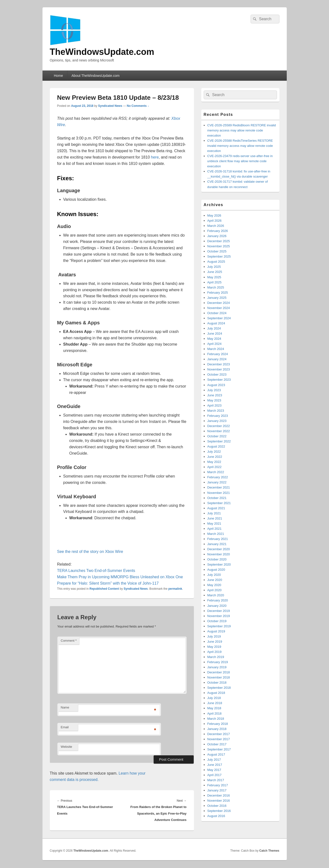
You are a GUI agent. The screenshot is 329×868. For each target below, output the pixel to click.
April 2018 (215, 713)
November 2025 (219, 246)
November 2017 (219, 739)
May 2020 (214, 585)
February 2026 (218, 231)
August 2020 (216, 570)
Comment (69, 641)
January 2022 (217, 482)
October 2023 (217, 374)
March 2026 (216, 226)
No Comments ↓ (138, 106)
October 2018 (217, 683)
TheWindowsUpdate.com (102, 52)
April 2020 (215, 590)
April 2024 (215, 344)
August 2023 (216, 385)
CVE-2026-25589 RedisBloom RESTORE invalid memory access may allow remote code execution (242, 130)
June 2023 (215, 395)
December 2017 (219, 734)
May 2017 (214, 770)
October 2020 (217, 559)
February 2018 (218, 724)
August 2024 (216, 323)
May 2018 (214, 708)
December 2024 (219, 303)
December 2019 (219, 611)
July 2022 (214, 452)
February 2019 (218, 662)
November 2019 (219, 616)
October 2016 (217, 806)
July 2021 (214, 513)
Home (58, 76)
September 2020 (219, 564)
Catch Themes (269, 851)
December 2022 (219, 426)
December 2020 (219, 549)
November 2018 (219, 677)
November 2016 (219, 801)
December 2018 (219, 672)
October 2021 (217, 498)
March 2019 (216, 657)
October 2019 (217, 621)
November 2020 (219, 554)
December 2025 (219, 241)
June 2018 (215, 703)
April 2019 (215, 652)
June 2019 (215, 642)
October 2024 (217, 313)
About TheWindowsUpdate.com (96, 76)
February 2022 (218, 477)
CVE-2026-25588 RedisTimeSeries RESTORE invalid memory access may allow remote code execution (240, 146)
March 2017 (216, 780)
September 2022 (219, 441)
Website (67, 747)
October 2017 (217, 744)
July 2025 (214, 267)
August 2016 (216, 816)
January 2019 (217, 667)
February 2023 (218, 416)
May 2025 (214, 277)
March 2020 (216, 595)
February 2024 (218, 354)
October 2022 (217, 436)
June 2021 (215, 518)
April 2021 (215, 529)
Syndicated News (110, 106)
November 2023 (219, 369)
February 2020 (218, 600)
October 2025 (217, 251)
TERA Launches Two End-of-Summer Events (96, 571)
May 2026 (214, 215)
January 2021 (217, 544)
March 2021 (216, 534)
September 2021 (219, 503)
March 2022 (216, 472)
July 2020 (214, 575)
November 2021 (219, 493)
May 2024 (214, 339)
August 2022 (216, 446)
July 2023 (214, 390)
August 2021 (216, 508)
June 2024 (215, 334)
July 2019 (214, 636)
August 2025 (216, 262)
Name (65, 707)
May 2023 (214, 400)
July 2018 (214, 698)
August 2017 (216, 754)
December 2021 (219, 487)
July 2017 (214, 760)
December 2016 (219, 795)
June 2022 (215, 457)
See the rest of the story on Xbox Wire (90, 552)
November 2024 (219, 308)
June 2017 (215, 765)
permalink (175, 589)
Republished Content (104, 589)
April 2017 (215, 775)
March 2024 (216, 349)
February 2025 (218, 293)
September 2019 (219, 626)
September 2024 (219, 318)
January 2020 (217, 606)
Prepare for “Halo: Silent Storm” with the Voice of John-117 (108, 583)
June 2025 (215, 272)
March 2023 (216, 411)
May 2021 (214, 524)
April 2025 (215, 282)
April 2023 (215, 405)
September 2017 (219, 749)
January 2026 (217, 236)
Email (65, 727)
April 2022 (215, 467)
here (155, 157)
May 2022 (214, 462)
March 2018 (216, 719)
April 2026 (215, 221)
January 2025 (217, 298)
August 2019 (216, 631)
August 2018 (216, 693)
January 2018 (217, 729)
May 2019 (214, 647)
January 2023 (217, 421)
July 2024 (214, 328)
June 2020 (215, 580)
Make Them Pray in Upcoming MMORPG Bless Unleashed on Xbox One (120, 577)
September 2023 (219, 380)
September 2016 (219, 811)
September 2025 (219, 256)
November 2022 (219, 431)
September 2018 (219, 688)
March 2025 (216, 287)
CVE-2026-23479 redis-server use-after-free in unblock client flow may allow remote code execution (240, 161)
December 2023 (219, 364)
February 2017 (218, 785)
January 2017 (217, 790)
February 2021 (218, 539)
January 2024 (217, 359)
